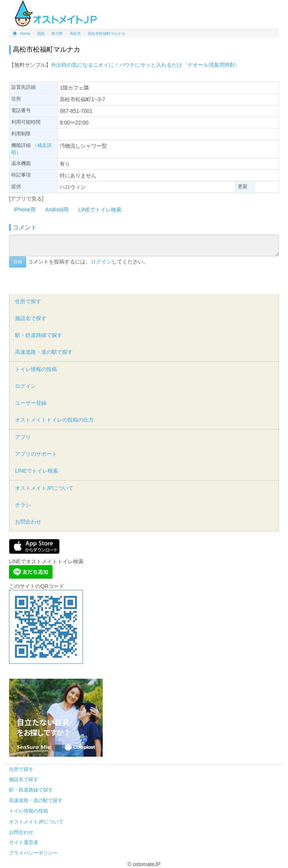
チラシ (23, 505)
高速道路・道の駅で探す (44, 352)
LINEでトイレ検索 (100, 210)
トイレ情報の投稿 (36, 369)
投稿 (18, 262)
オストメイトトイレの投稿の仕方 (54, 420)
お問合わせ (28, 522)
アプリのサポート (36, 454)
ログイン (101, 262)
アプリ (23, 437)
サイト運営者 (24, 842)
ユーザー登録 (31, 403)
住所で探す (28, 301)
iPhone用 (25, 210)
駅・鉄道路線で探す (39, 335)
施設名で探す (31, 318)
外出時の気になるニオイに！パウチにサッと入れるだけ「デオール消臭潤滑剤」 (145, 65)
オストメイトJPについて (44, 488)
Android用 (57, 210)
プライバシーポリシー (33, 853)
